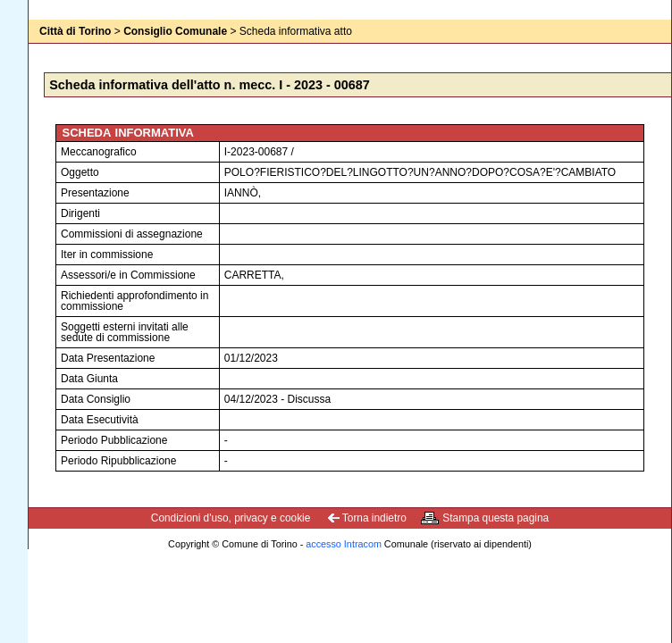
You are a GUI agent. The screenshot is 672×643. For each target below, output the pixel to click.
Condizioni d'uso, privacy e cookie (231, 518)
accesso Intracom (344, 544)
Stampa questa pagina (496, 518)
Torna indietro (374, 518)
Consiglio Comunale (175, 31)
